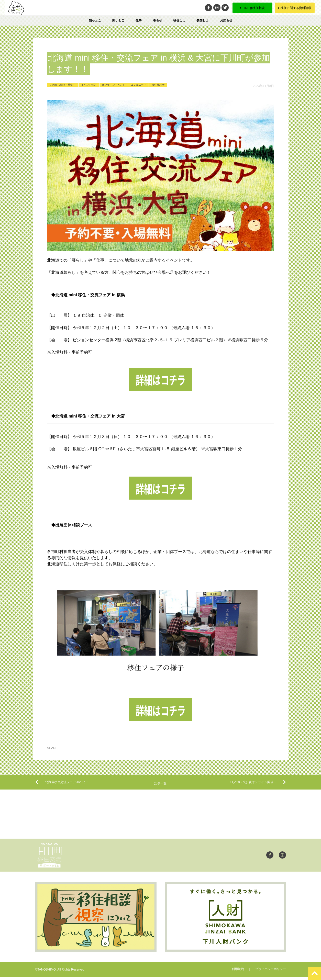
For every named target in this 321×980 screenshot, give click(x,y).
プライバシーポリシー (271, 972)
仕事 (139, 20)
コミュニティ (138, 85)
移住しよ (179, 20)
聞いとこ (118, 20)
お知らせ (226, 20)
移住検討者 (158, 85)
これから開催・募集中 (63, 85)
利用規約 (238, 972)
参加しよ (203, 20)
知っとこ (95, 20)
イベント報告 (89, 85)
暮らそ (158, 20)
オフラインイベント (114, 85)
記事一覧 (160, 786)
